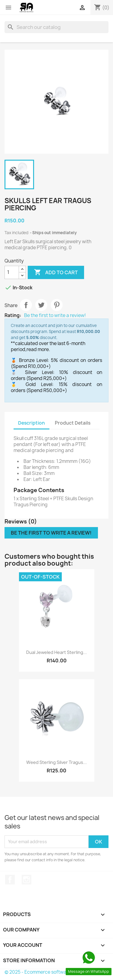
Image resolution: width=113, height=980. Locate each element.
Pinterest (57, 305)
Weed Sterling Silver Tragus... (56, 762)
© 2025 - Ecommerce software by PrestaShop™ (56, 972)
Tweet (41, 305)
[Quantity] (12, 272)
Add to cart (56, 272)
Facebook (10, 880)
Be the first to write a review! (55, 316)
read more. (38, 349)
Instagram (27, 880)
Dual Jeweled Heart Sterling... (56, 652)
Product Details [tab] (73, 423)
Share (26, 305)
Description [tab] (31, 423)
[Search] (56, 27)
